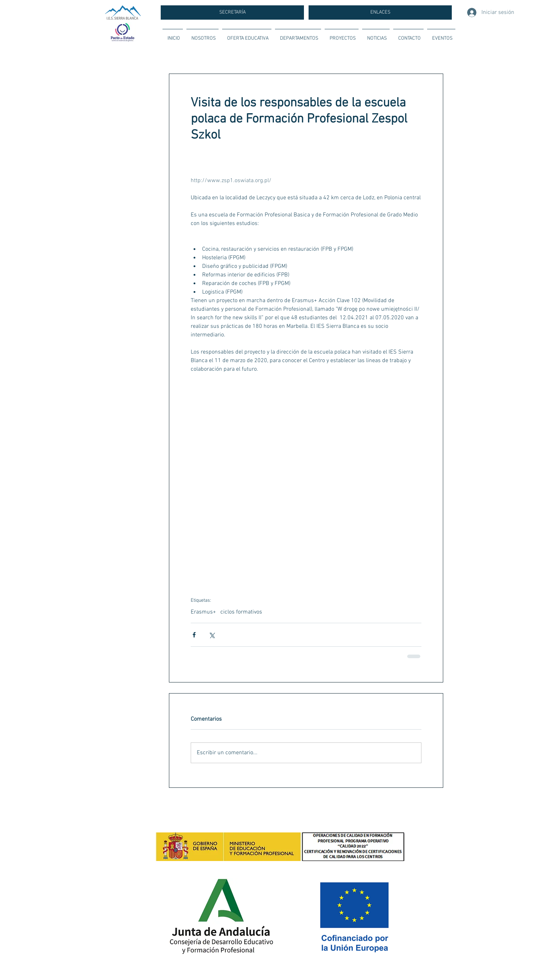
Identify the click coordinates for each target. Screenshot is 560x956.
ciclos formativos (241, 612)
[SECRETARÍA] (232, 12)
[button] (202, 35)
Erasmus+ (203, 612)
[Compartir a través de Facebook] (194, 635)
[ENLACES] (380, 12)
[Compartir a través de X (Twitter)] (212, 635)
